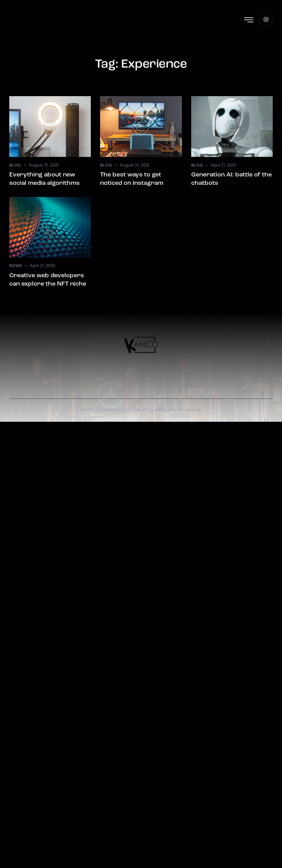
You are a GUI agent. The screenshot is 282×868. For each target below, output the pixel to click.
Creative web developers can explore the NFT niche (48, 280)
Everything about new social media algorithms (44, 179)
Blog (15, 165)
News (16, 266)
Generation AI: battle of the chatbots (231, 179)
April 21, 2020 (223, 165)
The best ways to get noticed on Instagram (132, 179)
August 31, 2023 (44, 165)
